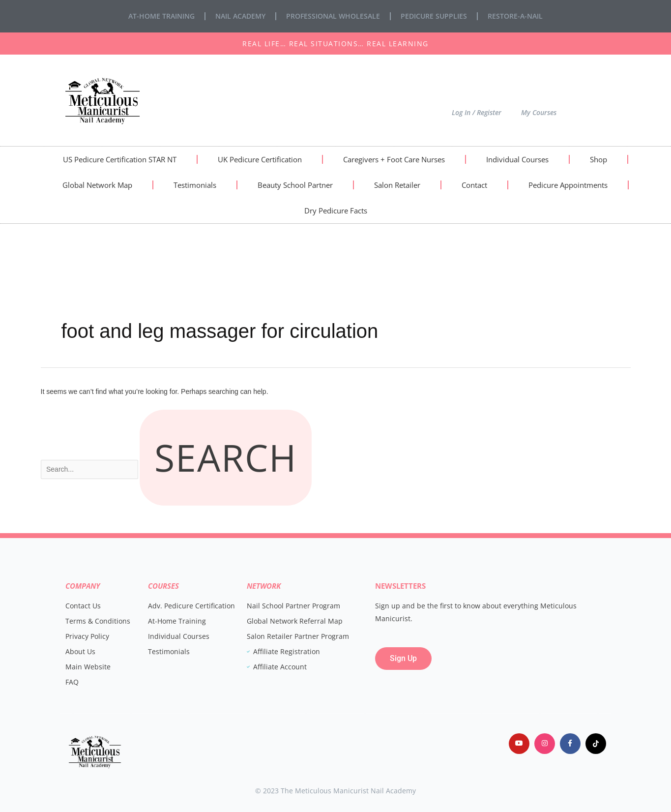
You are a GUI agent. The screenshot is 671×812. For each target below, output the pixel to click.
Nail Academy (240, 16)
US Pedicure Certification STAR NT (120, 159)
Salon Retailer (397, 185)
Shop (598, 159)
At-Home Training (161, 16)
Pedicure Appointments (568, 185)
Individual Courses (517, 159)
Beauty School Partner (295, 185)
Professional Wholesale (333, 16)
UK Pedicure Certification (260, 159)
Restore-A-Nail (515, 16)
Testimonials (195, 185)
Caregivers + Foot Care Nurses (394, 159)
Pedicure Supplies (434, 16)
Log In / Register (477, 112)
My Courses (539, 112)
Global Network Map (97, 185)
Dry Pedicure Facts (336, 211)
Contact (474, 185)
